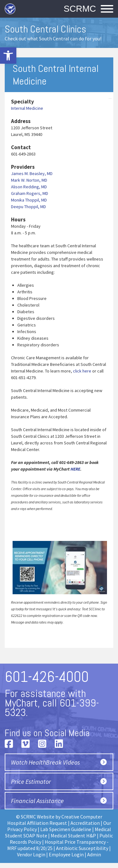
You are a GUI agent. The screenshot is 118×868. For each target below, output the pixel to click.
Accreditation (85, 823)
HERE (75, 469)
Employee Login (66, 854)
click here (82, 371)
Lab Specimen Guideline (66, 829)
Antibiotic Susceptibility (82, 848)
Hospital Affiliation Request (37, 823)
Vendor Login (31, 854)
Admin (94, 854)
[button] (8, 56)
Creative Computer (82, 817)
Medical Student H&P (73, 836)
